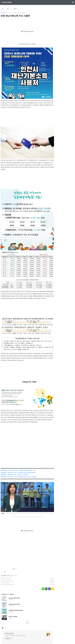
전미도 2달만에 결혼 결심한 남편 (7, 584)
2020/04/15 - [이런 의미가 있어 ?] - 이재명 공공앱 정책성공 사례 (18, 470)
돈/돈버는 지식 (4, 13)
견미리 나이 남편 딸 (5, 583)
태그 (8, 9)
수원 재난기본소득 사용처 (6, 580)
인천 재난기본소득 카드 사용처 (15, 16)
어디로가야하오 (7, 2)
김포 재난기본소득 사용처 (6, 578)
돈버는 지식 (6, 575)
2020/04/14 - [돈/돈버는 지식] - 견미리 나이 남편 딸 (14, 475)
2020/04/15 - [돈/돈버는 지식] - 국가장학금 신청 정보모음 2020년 (18, 473)
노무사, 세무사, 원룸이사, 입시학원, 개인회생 (15, 635)
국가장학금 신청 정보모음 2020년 (7, 581)
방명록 (15, 9)
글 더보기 (27, 623)
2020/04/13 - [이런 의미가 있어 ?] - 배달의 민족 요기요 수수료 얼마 (19, 477)
